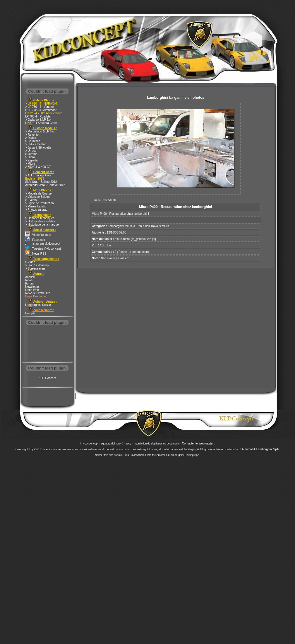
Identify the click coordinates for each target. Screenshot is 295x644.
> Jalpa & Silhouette (38, 148)
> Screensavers (35, 269)
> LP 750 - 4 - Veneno (39, 107)
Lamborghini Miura (120, 226)
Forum (29, 283)
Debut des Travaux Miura (153, 226)
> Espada (31, 160)
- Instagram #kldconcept (43, 244)
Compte (30, 313)
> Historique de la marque (42, 225)
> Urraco (31, 151)
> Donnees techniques (40, 218)
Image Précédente (105, 200)
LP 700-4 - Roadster (38, 116)
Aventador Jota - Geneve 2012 (45, 185)
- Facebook (35, 240)
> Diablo (31, 138)
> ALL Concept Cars (38, 175)
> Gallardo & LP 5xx (38, 120)
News (29, 280)
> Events (31, 200)
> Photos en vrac (36, 210)
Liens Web (32, 290)
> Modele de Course (38, 194)
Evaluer (123, 258)
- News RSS (36, 254)
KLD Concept (47, 378)
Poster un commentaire (134, 252)
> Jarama (31, 154)
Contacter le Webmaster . (199, 443)
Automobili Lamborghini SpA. (261, 449)
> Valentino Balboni (38, 197)
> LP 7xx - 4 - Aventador (41, 110)
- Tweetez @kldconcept (43, 249)
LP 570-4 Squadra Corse (41, 123)
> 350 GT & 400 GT (38, 167)
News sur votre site (38, 293)
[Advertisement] (47, 344)
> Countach (33, 141)
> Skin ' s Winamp (37, 265)
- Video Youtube (38, 235)
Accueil (30, 277)
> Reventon (33, 135)
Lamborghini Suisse (38, 305)
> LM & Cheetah (36, 144)
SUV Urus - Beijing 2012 (41, 182)
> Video (30, 262)
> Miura (30, 164)
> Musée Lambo (36, 206)
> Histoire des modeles (40, 221)
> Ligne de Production (40, 203)
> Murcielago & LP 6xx (40, 131)
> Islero (30, 157)
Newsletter (32, 287)
